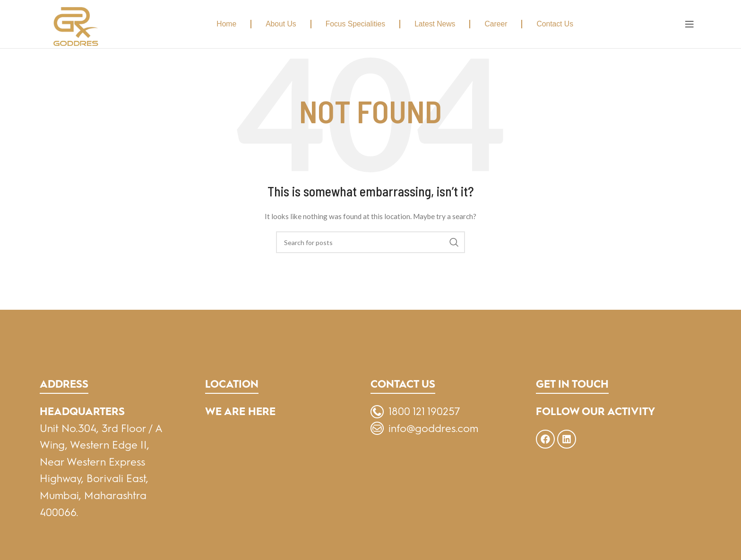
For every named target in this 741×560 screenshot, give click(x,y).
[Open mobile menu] (689, 24)
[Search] (370, 242)
